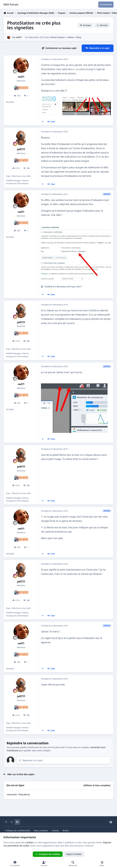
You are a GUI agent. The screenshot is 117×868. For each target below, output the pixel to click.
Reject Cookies (74, 854)
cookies (29, 842)
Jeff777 (21, 149)
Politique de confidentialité (18, 831)
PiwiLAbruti (24, 794)
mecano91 (12, 794)
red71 (19, 37)
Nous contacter (41, 831)
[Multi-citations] (43, 122)
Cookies (55, 831)
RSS (66, 831)
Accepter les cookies (48, 854)
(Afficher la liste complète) (97, 785)
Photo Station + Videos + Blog (66, 37)
